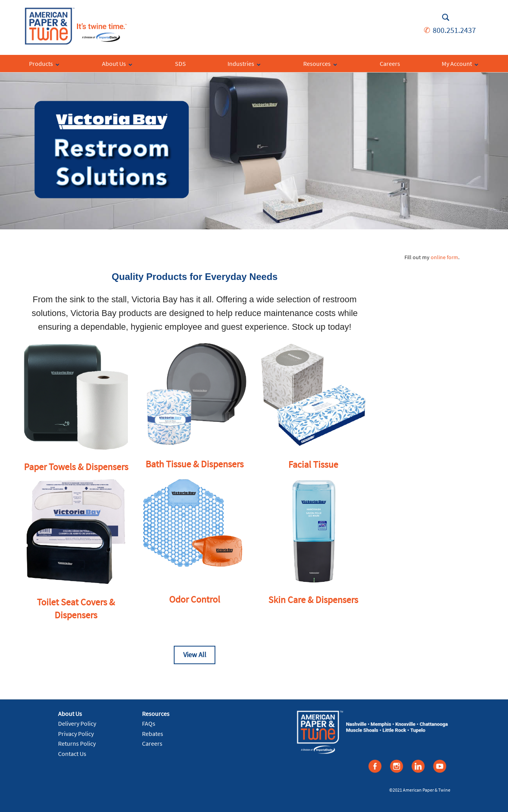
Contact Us (72, 754)
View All (195, 655)
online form (444, 257)
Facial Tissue (313, 464)
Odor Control (195, 599)
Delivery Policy (77, 723)
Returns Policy (77, 743)
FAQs (149, 723)
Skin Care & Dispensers (313, 600)
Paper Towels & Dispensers (76, 467)
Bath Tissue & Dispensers (195, 464)
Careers (152, 743)
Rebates (153, 734)
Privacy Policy (76, 734)
